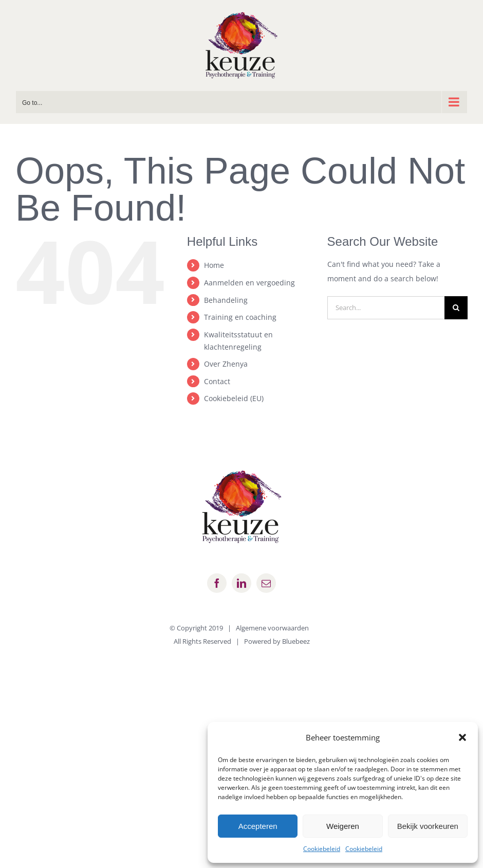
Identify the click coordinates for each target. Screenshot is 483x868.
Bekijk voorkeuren (428, 826)
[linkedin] (242, 583)
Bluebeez (296, 641)
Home (214, 265)
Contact (217, 381)
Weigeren (343, 826)
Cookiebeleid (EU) (234, 398)
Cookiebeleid (322, 849)
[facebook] (217, 583)
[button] (462, 737)
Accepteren (258, 826)
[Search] (456, 308)
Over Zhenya (226, 364)
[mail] (266, 583)
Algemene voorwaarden (272, 628)
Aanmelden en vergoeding (249, 283)
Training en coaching (240, 317)
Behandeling (226, 300)
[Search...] (386, 308)
